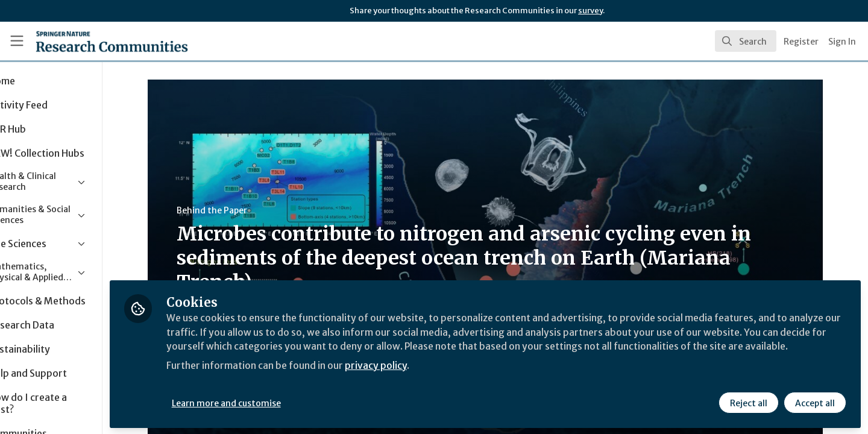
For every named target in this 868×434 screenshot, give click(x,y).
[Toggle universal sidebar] (17, 41)
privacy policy (429, 379)
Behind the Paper (238, 210)
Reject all (749, 402)
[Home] (96, 41)
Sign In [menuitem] (842, 42)
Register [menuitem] (801, 42)
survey (590, 11)
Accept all (815, 402)
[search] (746, 41)
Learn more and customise (278, 402)
